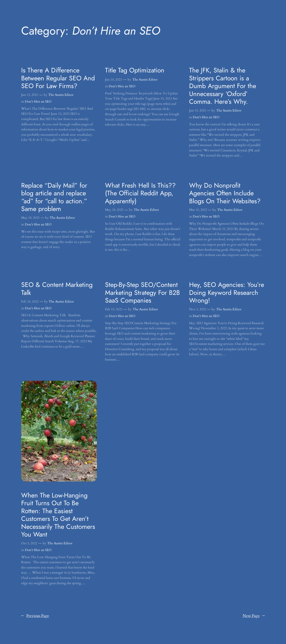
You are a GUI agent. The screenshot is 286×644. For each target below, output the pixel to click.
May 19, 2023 (30, 218)
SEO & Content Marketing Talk (57, 289)
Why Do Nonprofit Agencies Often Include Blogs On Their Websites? (225, 193)
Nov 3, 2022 (198, 309)
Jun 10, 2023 (113, 80)
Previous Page (35, 616)
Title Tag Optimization (135, 70)
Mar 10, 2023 (198, 210)
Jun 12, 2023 (30, 95)
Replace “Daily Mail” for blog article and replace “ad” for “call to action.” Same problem (54, 197)
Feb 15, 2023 (114, 309)
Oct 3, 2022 (29, 543)
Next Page (254, 616)
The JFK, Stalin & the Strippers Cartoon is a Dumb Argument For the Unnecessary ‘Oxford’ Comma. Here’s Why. (223, 86)
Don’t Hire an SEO (38, 102)
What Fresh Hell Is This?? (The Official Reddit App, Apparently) (140, 193)
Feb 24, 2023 (30, 302)
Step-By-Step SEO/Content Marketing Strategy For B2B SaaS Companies (142, 292)
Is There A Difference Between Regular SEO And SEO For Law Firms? (58, 78)
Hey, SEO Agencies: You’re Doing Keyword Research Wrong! (227, 292)
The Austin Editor (61, 95)
